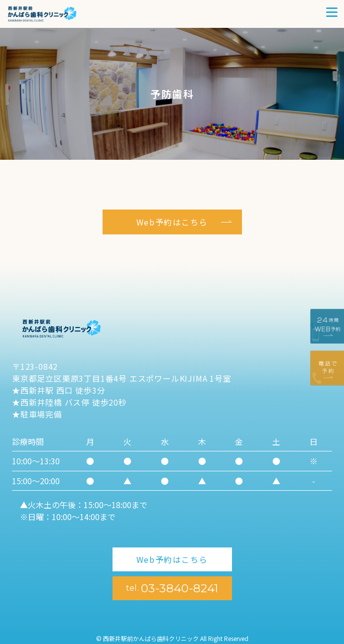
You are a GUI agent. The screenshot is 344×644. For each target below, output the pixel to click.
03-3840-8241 (172, 588)
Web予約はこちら (172, 222)
